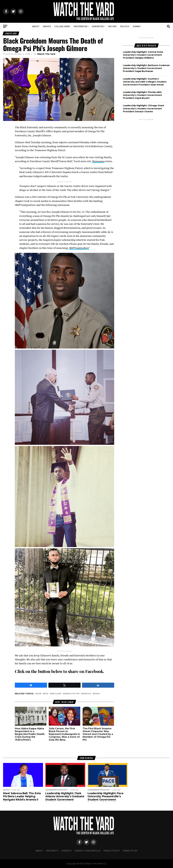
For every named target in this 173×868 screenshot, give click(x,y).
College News (62, 26)
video (97, 694)
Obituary (56, 694)
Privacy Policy (112, 851)
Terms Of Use (130, 851)
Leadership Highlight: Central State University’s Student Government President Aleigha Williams (143, 55)
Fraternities (81, 26)
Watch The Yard (46, 54)
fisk (46, 694)
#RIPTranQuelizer (79, 248)
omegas (87, 694)
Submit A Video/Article (88, 851)
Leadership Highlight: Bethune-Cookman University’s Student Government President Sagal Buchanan (146, 68)
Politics (125, 26)
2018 (39, 694)
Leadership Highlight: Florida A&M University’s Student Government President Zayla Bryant (142, 95)
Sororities (98, 26)
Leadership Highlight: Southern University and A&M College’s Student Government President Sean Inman (145, 82)
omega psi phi (72, 694)
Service (47, 26)
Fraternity (52, 851)
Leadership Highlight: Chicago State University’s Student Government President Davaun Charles (144, 108)
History (112, 26)
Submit (137, 26)
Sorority (66, 851)
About (36, 26)
